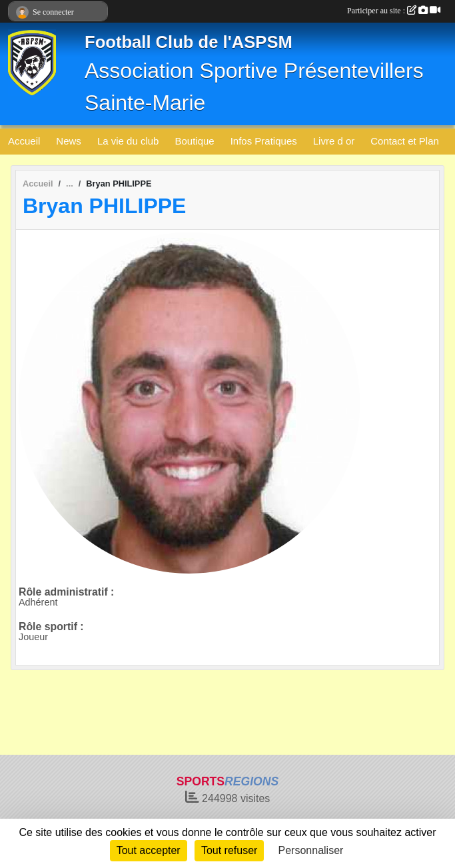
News (69, 141)
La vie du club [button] (128, 141)
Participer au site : (394, 11)
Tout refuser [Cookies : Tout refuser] (229, 850)
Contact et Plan (405, 141)
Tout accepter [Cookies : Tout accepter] (149, 850)
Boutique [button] (194, 141)
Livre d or (334, 141)
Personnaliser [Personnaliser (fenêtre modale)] (311, 850)
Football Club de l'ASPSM (189, 42)
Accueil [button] (24, 141)
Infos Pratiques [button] (264, 141)
